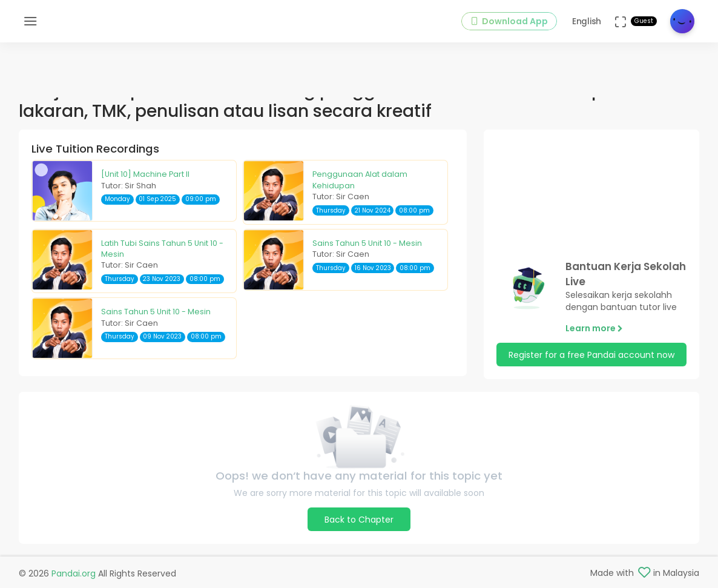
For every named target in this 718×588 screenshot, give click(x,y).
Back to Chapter (359, 520)
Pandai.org (74, 573)
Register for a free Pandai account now (591, 355)
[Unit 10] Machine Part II (145, 174)
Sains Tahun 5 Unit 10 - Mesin (367, 243)
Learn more (594, 328)
